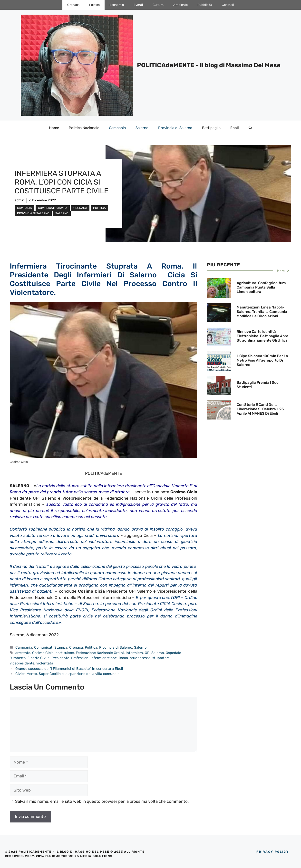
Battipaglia (211, 128)
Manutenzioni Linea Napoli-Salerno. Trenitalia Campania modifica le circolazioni (262, 312)
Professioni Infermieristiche (94, 658)
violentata (45, 663)
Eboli (235, 128)
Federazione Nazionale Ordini (100, 653)
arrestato (23, 653)
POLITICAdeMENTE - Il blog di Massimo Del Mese (209, 65)
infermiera (134, 653)
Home (54, 128)
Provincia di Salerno (175, 128)
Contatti (228, 5)
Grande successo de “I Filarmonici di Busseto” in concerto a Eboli (69, 669)
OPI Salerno (154, 653)
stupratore (161, 658)
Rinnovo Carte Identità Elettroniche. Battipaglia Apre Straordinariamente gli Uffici (262, 336)
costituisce (65, 653)
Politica (94, 5)
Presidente (60, 658)
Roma (123, 658)
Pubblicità (205, 5)
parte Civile (40, 658)
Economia (117, 5)
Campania (117, 128)
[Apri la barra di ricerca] (250, 128)
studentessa (140, 658)
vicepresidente (22, 663)
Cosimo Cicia (43, 653)
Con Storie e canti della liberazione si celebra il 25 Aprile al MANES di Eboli (260, 409)
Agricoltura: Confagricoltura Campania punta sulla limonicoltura (261, 287)
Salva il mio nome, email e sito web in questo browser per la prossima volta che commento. (102, 801)
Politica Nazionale (84, 128)
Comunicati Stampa (53, 208)
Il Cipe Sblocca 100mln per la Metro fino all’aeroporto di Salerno (262, 360)
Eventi (138, 5)
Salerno (142, 128)
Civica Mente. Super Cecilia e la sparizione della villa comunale (67, 674)
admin (19, 200)
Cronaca (73, 5)
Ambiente (180, 5)
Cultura (158, 5)
